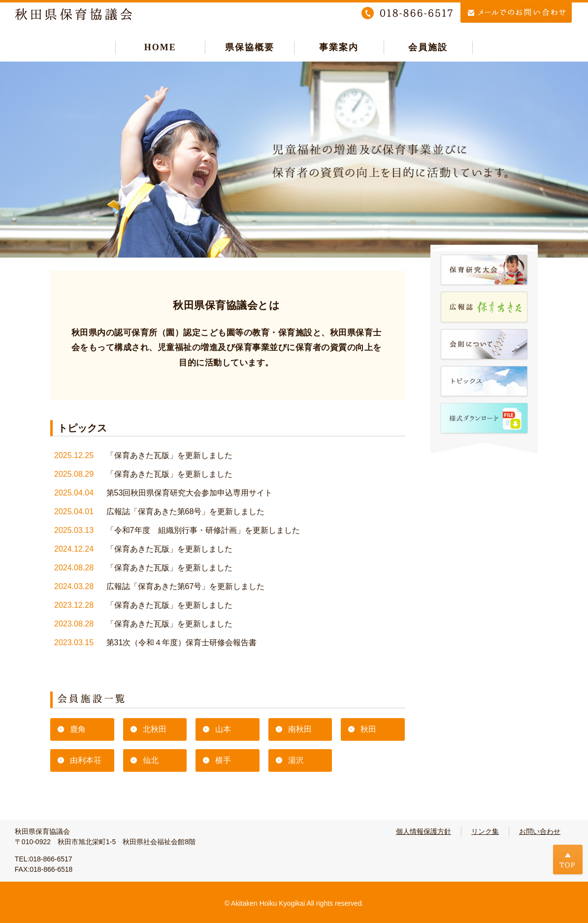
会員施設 (428, 47)
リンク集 (485, 831)
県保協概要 (250, 47)
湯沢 (296, 760)
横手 (223, 760)
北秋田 (155, 729)
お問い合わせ (540, 831)
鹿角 (78, 729)
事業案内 (339, 47)
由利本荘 (86, 760)
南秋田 (300, 729)
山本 (223, 729)
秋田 (368, 729)
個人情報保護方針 (424, 831)
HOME (160, 47)
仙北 (151, 760)
